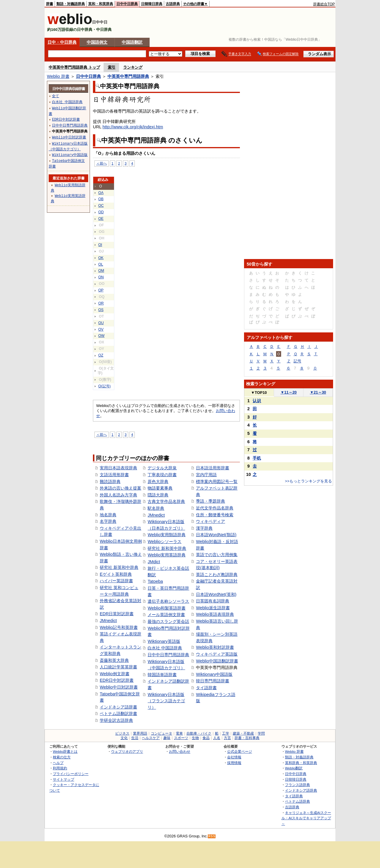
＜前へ (102, 163)
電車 (179, 733)
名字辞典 (108, 521)
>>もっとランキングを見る (308, 481)
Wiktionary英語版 (164, 641)
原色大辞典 (158, 482)
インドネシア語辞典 (301, 790)
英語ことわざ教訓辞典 (217, 575)
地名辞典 (108, 515)
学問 (261, 733)
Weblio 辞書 (58, 76)
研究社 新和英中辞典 (167, 548)
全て (56, 96)
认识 (257, 401)
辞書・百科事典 (247, 738)
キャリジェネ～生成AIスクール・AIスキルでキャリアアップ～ (306, 818)
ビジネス (122, 733)
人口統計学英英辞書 (118, 667)
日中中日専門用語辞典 (168, 655)
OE (101, 219)
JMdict (154, 562)
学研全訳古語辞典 (116, 720)
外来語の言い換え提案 (121, 488)
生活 (135, 738)
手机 (257, 458)
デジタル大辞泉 (162, 468)
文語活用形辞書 (114, 475)
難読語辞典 (110, 482)
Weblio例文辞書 (115, 674)
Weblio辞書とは (65, 751)
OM (101, 271)
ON (101, 277)
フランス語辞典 (297, 785)
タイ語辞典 (294, 796)
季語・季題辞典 (210, 501)
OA (101, 193)
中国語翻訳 (132, 42)
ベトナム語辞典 (297, 801)
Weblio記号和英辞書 (119, 627)
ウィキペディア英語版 (217, 654)
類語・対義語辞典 (71, 4)
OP (101, 290)
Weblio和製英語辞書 (167, 608)
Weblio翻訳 (294, 768)
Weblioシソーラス (164, 542)
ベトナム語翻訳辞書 (118, 714)
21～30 (318, 392)
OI (100, 245)
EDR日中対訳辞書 (117, 680)
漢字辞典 (204, 528)
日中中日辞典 (127, 4)
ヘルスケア (151, 738)
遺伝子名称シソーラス (168, 601)
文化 (124, 738)
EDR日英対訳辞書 (117, 614)
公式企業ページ (240, 751)
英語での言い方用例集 (217, 555)
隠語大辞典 (158, 495)
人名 (217, 738)
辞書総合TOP (324, 4)
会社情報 (234, 757)
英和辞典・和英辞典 (301, 763)
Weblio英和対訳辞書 (215, 647)
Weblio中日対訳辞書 (119, 687)
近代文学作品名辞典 (215, 508)
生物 (195, 738)
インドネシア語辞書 (118, 707)
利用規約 (60, 768)
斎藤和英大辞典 (114, 660)
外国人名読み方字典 (118, 495)
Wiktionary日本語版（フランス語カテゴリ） (166, 701)
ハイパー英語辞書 (116, 581)
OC (101, 206)
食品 (206, 738)
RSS (212, 836)
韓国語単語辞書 (162, 675)
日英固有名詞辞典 (213, 601)
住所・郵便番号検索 (215, 515)
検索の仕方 (62, 757)
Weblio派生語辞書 (213, 608)
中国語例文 (97, 42)
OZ (101, 355)
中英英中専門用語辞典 (128, 76)
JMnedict (108, 621)
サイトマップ (64, 779)
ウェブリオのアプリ (127, 751)
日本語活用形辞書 (213, 468)
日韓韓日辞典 (152, 4)
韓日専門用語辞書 (213, 681)
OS (101, 310)
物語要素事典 (160, 488)
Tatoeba (155, 581)
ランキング (133, 67)
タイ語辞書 (206, 688)
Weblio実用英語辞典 (167, 555)
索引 (112, 67)
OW (101, 336)
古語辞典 (173, 4)
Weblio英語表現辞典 (215, 614)
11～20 (289, 392)
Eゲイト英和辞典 (116, 574)
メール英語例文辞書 (166, 615)
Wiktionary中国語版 (214, 674)
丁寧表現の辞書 (162, 475)
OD (101, 212)
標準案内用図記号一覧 (217, 482)
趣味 (167, 738)
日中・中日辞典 (62, 42)
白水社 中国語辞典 (165, 648)
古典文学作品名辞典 (166, 501)
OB (101, 199)
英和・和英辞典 (101, 4)
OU (101, 323)
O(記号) (104, 386)
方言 (227, 738)
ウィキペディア (210, 521)
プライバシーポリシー (71, 774)
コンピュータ (161, 733)
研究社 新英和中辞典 (119, 567)
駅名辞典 (156, 508)
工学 (226, 733)
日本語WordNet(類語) (216, 535)
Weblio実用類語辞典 (167, 535)
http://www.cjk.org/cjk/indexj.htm (133, 127)
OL (101, 264)
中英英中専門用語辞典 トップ (74, 67)
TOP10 (259, 393)
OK (101, 258)
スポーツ (181, 738)
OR (101, 303)
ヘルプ (58, 763)
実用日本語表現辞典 (118, 468)
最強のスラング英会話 (168, 621)
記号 (297, 361)
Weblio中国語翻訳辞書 (217, 661)
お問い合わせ (180, 751)
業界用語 (140, 733)
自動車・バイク (199, 733)
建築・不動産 (243, 733)
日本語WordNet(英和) (216, 594)
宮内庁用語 (206, 475)
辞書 (50, 4)
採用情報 (234, 763)
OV (101, 329)
